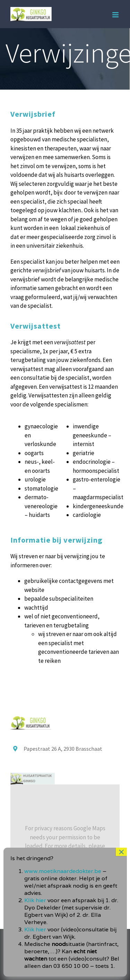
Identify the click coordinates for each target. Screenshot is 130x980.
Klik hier (35, 928)
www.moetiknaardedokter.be (63, 899)
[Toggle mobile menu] (116, 15)
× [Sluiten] (121, 880)
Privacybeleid (74, 855)
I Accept (65, 874)
